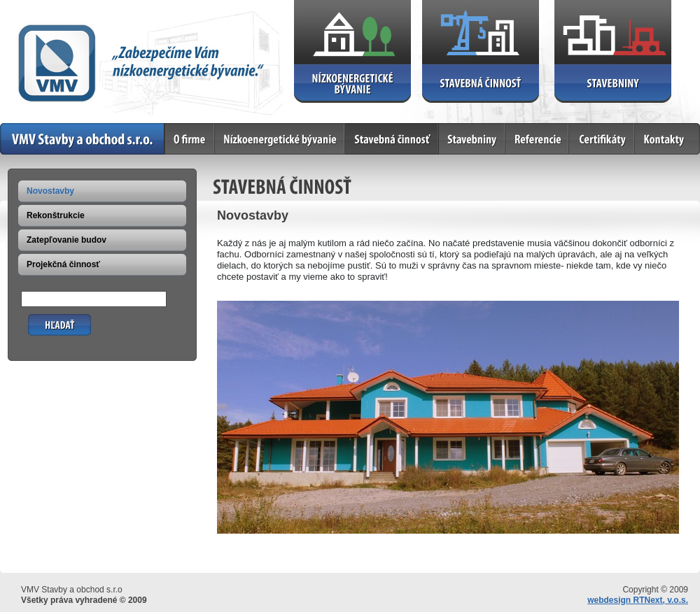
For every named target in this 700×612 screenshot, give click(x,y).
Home (83, 139)
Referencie (537, 139)
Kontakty (667, 139)
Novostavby (50, 191)
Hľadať (42, 319)
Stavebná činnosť (392, 139)
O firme (190, 139)
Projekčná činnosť (63, 264)
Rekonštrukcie (56, 215)
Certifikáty (602, 139)
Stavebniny (472, 139)
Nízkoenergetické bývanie (280, 139)
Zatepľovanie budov (66, 240)
